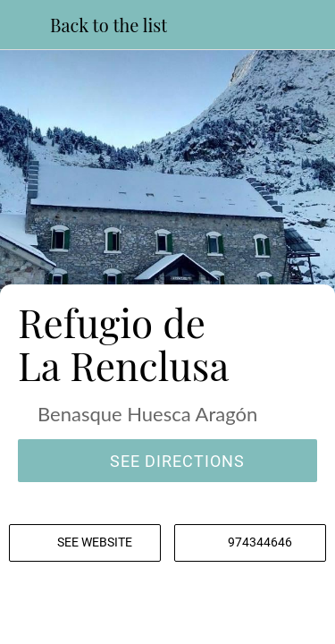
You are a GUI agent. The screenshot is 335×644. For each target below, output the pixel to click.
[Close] (25, 25)
